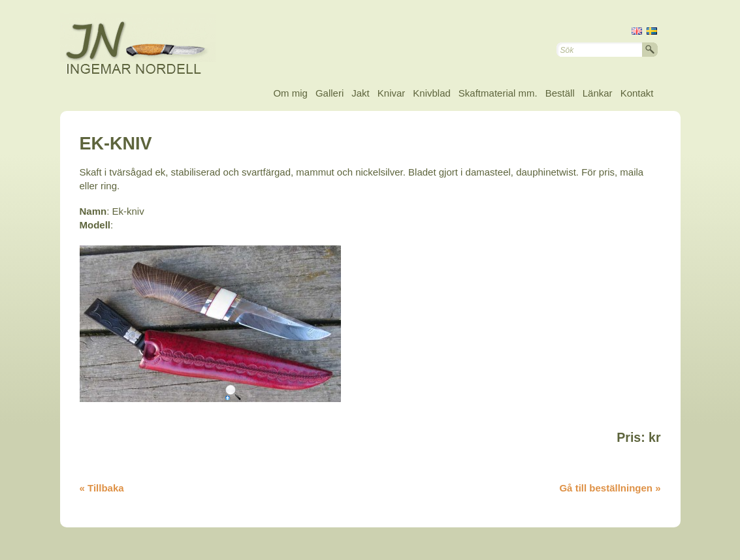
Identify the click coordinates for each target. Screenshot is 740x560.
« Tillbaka (102, 488)
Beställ (560, 93)
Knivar (392, 93)
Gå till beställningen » (610, 488)
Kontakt (637, 93)
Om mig (290, 93)
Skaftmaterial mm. (498, 93)
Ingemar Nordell (148, 46)
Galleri (330, 93)
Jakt (361, 93)
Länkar (598, 93)
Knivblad (432, 93)
